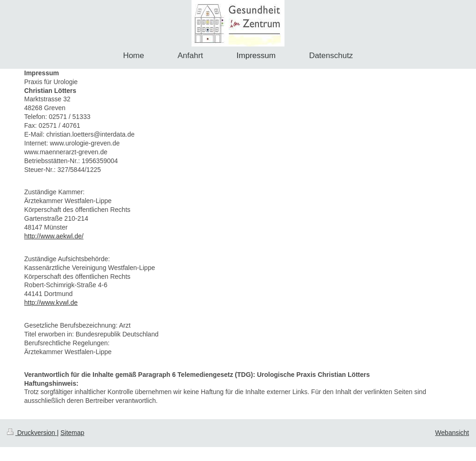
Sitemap (72, 433)
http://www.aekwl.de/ (54, 236)
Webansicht (452, 433)
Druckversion (32, 433)
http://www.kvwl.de (51, 303)
